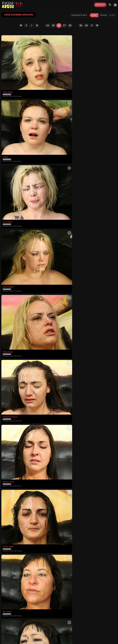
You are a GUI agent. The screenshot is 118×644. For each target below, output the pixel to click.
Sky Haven (7, 300)
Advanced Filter (75, 15)
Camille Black (9, 519)
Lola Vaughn (66, 519)
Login (26, 629)
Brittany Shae (9, 246)
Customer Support (68, 629)
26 (59, 25)
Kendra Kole (66, 410)
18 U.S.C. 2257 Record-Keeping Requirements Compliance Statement (59, 623)
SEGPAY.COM (52, 636)
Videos (20, 629)
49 (86, 25)
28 (70, 25)
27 (64, 25)
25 (53, 25)
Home (13, 629)
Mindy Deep (8, 191)
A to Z (112, 15)
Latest (92, 15)
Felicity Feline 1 (67, 355)
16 (37, 25)
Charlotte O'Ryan (68, 191)
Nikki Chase (66, 465)
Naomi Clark (8, 465)
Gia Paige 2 (7, 355)
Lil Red (63, 82)
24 (48, 25)
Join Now (100, 5)
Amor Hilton (8, 136)
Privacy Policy (54, 629)
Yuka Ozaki (65, 300)
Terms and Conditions (38, 629)
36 (81, 25)
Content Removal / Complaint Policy (92, 629)
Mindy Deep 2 (66, 136)
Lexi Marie (7, 410)
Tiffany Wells (66, 246)
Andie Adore (8, 82)
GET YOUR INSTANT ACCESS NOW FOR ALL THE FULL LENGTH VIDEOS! (59, 602)
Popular (102, 15)
